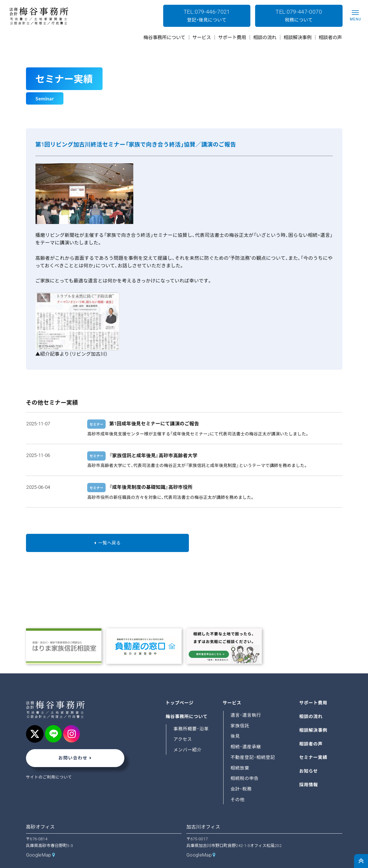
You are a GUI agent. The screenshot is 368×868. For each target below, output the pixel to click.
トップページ (180, 689)
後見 (235, 722)
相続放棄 (240, 754)
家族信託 (240, 712)
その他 (238, 786)
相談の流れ (311, 703)
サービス (232, 689)
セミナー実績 (314, 744)
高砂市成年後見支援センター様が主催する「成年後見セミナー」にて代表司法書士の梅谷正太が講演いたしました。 (198, 434)
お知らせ (309, 757)
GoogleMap (39, 841)
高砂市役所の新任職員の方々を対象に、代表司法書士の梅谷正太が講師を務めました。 (171, 497)
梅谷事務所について (187, 703)
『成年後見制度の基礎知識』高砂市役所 (151, 487)
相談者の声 (311, 730)
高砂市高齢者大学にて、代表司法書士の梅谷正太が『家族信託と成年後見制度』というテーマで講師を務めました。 (198, 466)
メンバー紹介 (188, 736)
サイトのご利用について (49, 764)
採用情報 (309, 771)
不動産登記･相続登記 (253, 743)
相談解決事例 (314, 716)
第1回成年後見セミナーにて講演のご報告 (154, 424)
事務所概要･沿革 (191, 715)
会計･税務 (241, 775)
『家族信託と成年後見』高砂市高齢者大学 (153, 456)
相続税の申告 (245, 765)
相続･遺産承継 (246, 733)
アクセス (183, 726)
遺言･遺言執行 (246, 701)
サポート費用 (314, 689)
